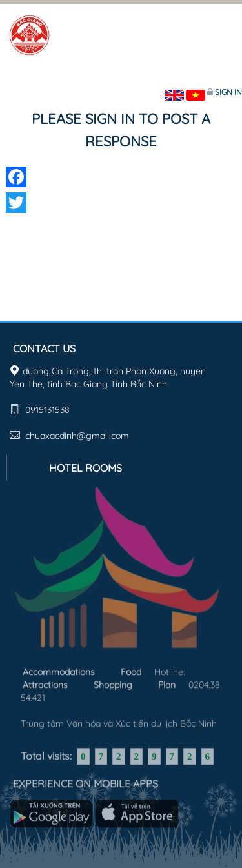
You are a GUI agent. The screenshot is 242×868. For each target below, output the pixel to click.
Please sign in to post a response (121, 130)
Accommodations (59, 671)
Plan (167, 683)
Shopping (113, 683)
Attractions (45, 683)
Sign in (228, 92)
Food (131, 671)
